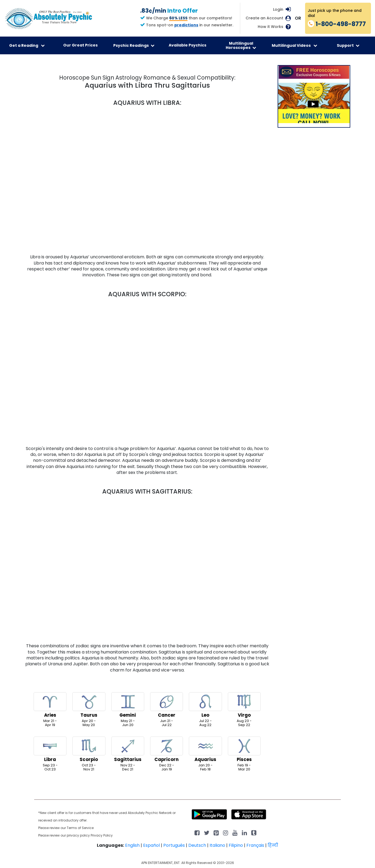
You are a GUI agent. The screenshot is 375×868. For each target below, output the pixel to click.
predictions (186, 25)
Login (278, 9)
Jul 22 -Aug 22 (205, 710)
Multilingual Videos (294, 45)
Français (255, 845)
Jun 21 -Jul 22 (167, 710)
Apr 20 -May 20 (89, 710)
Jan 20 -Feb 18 (205, 754)
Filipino (236, 845)
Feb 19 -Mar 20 (244, 754)
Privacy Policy (102, 835)
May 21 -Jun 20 (128, 710)
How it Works (270, 27)
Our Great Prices (80, 45)
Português (174, 845)
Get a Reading (27, 45)
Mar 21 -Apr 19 (50, 710)
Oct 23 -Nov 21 (89, 754)
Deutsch (197, 845)
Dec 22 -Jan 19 (167, 754)
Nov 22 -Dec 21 (128, 754)
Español (151, 845)
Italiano (217, 845)
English (132, 845)
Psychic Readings (134, 45)
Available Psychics (187, 45)
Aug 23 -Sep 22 (244, 710)
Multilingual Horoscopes (241, 45)
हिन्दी (273, 845)
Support (348, 45)
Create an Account (264, 18)
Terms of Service (80, 828)
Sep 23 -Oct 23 (50, 754)
